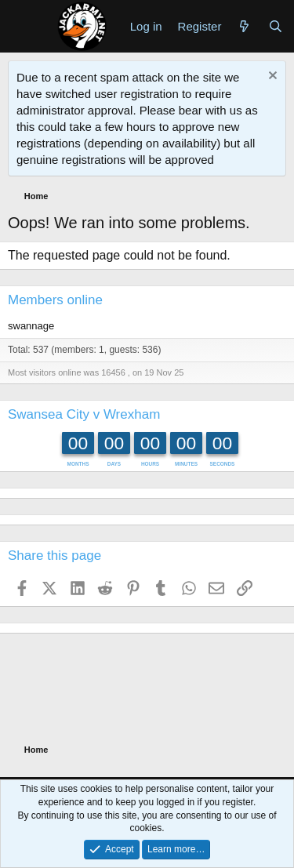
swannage (31, 326)
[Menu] (22, 26)
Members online (55, 300)
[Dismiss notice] (271, 77)
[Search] (276, 26)
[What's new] (244, 26)
